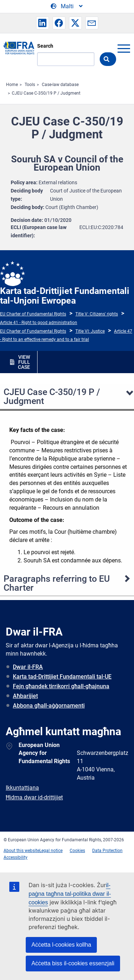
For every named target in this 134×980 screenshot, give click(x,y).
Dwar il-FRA (28, 667)
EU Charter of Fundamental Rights (33, 314)
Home (12, 85)
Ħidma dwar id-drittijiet (34, 797)
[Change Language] (67, 6)
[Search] (66, 59)
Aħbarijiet (25, 696)
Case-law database (60, 85)
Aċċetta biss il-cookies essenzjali (73, 963)
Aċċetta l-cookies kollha (61, 945)
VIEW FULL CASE (24, 362)
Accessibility (16, 857)
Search (45, 46)
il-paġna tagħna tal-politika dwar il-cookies (70, 894)
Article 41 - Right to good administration (39, 323)
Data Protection (107, 851)
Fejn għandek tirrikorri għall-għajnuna (61, 686)
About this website (21, 851)
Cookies (77, 851)
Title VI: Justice (90, 331)
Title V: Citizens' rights (97, 314)
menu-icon (124, 48)
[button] (43, 23)
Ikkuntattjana (22, 788)
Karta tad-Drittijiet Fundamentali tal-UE (62, 677)
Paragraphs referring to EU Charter (57, 583)
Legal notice (51, 851)
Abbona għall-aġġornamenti (49, 706)
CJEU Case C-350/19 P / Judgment (46, 93)
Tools (30, 85)
